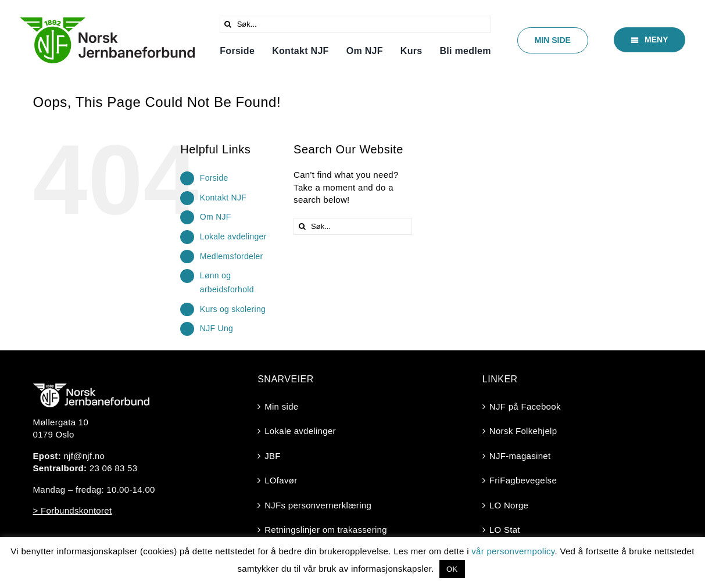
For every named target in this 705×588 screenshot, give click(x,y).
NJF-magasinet (520, 456)
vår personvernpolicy (513, 551)
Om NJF (216, 217)
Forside (214, 178)
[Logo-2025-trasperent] (108, 22)
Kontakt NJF (223, 198)
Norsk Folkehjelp (523, 431)
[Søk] (228, 24)
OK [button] (452, 569)
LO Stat (505, 530)
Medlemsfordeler (232, 256)
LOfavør (281, 480)
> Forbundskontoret (73, 510)
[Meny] (649, 40)
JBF (273, 456)
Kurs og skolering (233, 309)
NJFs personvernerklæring (318, 505)
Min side (281, 406)
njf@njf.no (84, 456)
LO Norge (509, 505)
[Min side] (553, 40)
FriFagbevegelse (523, 480)
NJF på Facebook (525, 406)
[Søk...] (356, 24)
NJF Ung (216, 328)
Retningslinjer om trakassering (326, 530)
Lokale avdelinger (233, 236)
